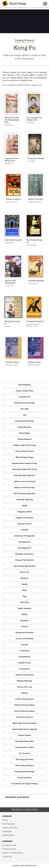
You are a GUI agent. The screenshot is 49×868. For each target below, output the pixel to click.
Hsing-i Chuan (34, 362)
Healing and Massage (25, 772)
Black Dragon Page (25, 457)
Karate (25, 584)
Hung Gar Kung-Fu (35, 321)
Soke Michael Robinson (24, 476)
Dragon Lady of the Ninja (24, 445)
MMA (25, 506)
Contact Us (7, 857)
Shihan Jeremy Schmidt (25, 482)
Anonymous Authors (25, 633)
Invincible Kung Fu (13, 240)
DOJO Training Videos (25, 711)
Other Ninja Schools (25, 451)
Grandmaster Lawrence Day (24, 463)
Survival (24, 645)
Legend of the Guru (25, 518)
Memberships (8, 835)
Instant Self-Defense (25, 421)
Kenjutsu (24, 621)
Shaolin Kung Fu (13, 199)
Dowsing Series (24, 778)
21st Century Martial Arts (25, 566)
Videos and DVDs (10, 828)
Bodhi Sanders (24, 608)
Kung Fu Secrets (36, 199)
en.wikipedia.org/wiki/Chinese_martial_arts (22, 85)
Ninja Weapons (25, 439)
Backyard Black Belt (24, 741)
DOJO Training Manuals (24, 494)
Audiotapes (7, 831)
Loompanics (25, 669)
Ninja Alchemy (25, 427)
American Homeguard (25, 536)
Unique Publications (24, 560)
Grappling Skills (24, 512)
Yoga (24, 596)
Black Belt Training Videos (25, 723)
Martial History (24, 524)
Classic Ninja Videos (25, 699)
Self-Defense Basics (25, 766)
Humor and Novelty (25, 639)
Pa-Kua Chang (12, 362)
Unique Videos (24, 735)
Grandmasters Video (24, 747)
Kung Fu (24, 578)
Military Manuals (24, 681)
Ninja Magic (25, 433)
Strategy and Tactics (24, 554)
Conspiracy (24, 651)
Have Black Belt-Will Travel (24, 469)
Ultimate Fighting (24, 500)
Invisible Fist (25, 397)
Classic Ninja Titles (24, 391)
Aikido (25, 615)
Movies (25, 693)
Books (5, 820)
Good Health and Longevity (25, 729)
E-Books (25, 530)
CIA (25, 415)
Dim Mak (24, 409)
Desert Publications (25, 675)
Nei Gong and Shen (25, 760)
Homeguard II (24, 542)
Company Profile (9, 845)
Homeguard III (25, 548)
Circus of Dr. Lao (24, 687)
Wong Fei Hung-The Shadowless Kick (12, 120)
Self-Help (25, 602)
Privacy (25, 627)
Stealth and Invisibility (25, 403)
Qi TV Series (24, 754)
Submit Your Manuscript (13, 853)
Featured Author (9, 849)
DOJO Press (14, 4)
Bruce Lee (24, 572)
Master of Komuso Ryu (24, 488)
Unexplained (24, 657)
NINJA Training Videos (24, 705)
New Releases (25, 385)
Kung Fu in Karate (36, 159)
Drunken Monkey (36, 281)
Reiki (24, 590)
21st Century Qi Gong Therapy (24, 784)
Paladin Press (24, 663)
